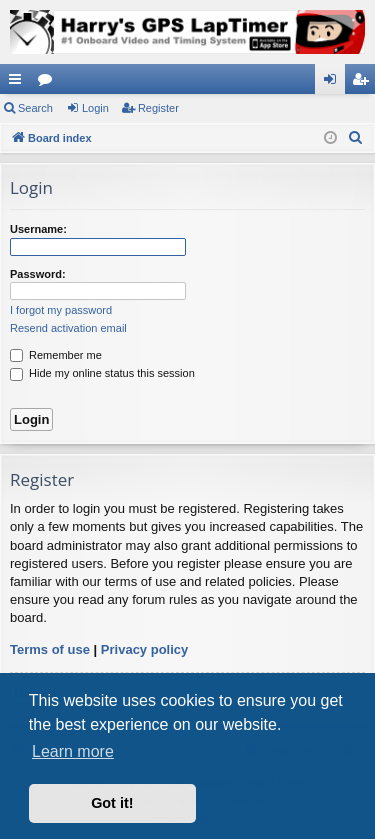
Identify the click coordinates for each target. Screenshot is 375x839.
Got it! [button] (112, 803)
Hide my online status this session (102, 373)
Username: (38, 229)
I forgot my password (61, 310)
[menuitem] (356, 138)
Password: (38, 274)
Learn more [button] (73, 751)
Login (95, 108)
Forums (49, 83)
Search (35, 108)
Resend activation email (68, 328)
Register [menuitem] (364, 83)
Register (158, 108)
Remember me (56, 355)
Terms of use (50, 649)
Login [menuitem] (334, 83)
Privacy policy (144, 649)
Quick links (19, 83)
